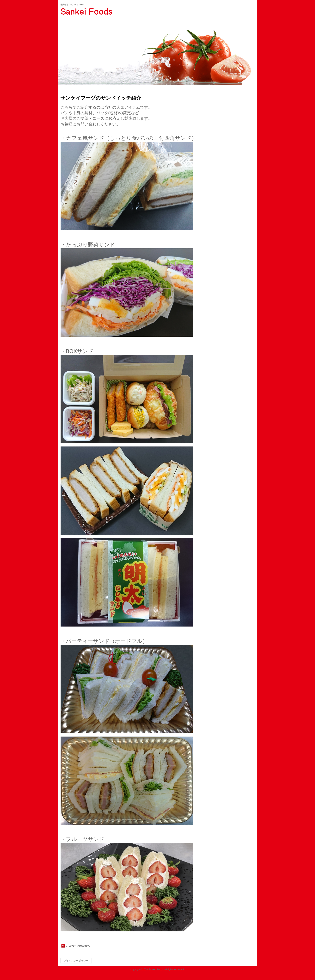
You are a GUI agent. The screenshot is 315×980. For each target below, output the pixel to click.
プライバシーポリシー (76, 961)
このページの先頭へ (76, 946)
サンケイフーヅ (105, 11)
